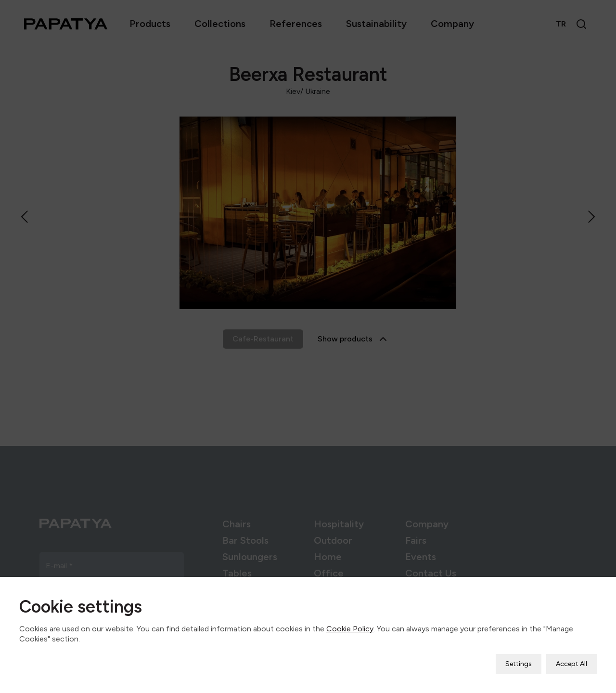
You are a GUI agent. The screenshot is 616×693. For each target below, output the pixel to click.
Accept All (571, 658)
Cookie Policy (350, 623)
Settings (519, 658)
